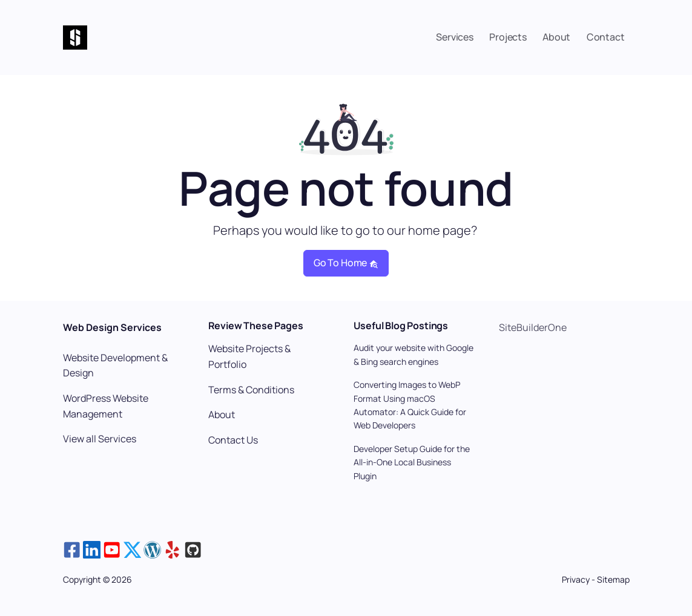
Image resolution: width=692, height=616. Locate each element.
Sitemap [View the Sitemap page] (613, 579)
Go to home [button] (346, 263)
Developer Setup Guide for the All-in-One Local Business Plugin (412, 462)
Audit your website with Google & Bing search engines (414, 354)
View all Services (100, 439)
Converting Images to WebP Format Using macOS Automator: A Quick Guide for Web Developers (410, 405)
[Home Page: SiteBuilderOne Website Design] (99, 38)
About (222, 414)
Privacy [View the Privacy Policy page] (577, 579)
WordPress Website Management (106, 406)
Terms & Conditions (251, 390)
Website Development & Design (115, 365)
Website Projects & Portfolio (249, 356)
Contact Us (233, 440)
